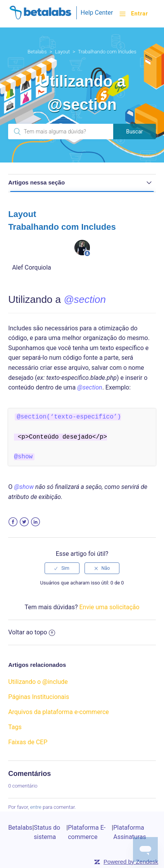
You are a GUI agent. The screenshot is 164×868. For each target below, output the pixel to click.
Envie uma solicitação (109, 607)
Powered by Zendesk (131, 862)
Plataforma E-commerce (87, 832)
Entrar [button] (140, 14)
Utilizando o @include (38, 682)
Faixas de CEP (28, 742)
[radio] (62, 568)
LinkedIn (35, 522)
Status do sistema (47, 832)
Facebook (13, 522)
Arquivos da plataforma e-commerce (59, 712)
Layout (62, 52)
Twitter (24, 522)
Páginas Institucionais (39, 697)
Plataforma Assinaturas (130, 832)
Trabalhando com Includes (107, 52)
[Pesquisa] (61, 132)
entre (36, 807)
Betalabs (37, 52)
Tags (15, 727)
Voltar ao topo (32, 632)
